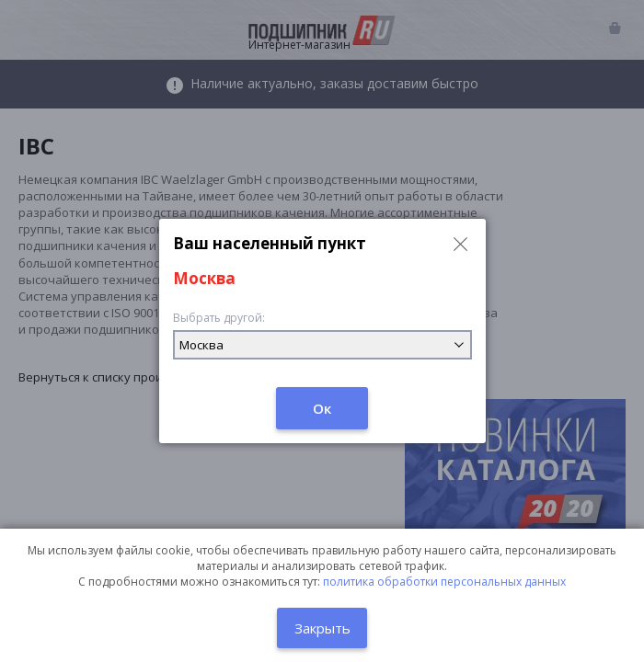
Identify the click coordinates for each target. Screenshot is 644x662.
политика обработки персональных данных (444, 582)
